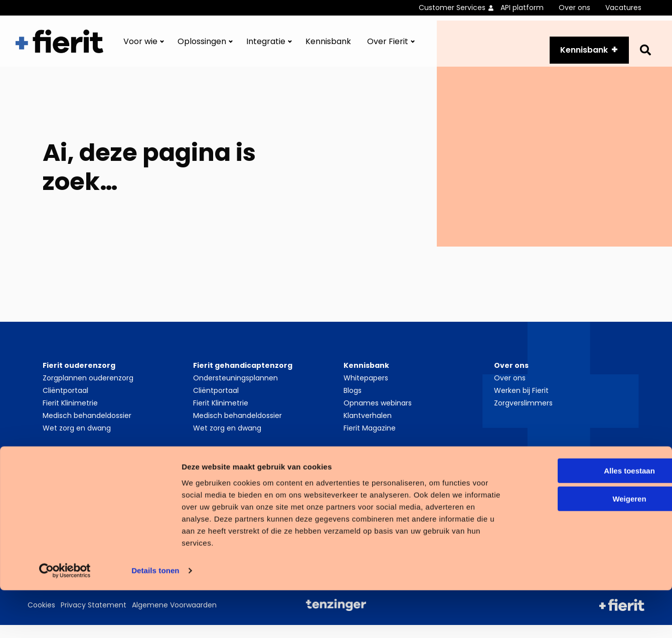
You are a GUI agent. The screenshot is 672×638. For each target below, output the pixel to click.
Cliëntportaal (65, 403)
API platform (522, 8)
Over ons (574, 8)
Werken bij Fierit (521, 403)
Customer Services (452, 8)
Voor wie (140, 48)
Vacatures (623, 8)
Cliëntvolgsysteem (226, 491)
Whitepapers (366, 391)
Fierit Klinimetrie (70, 416)
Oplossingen (202, 48)
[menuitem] (460, 8)
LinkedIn (519, 491)
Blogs (353, 403)
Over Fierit (388, 48)
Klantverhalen (368, 429)
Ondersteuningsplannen (235, 391)
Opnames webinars (378, 416)
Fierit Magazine (370, 441)
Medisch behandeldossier (87, 429)
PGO (50, 491)
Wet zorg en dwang (77, 441)
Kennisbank (328, 48)
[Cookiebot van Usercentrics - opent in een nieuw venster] (65, 618)
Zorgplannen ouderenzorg (88, 391)
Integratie (266, 48)
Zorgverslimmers (523, 416)
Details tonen (155, 618)
